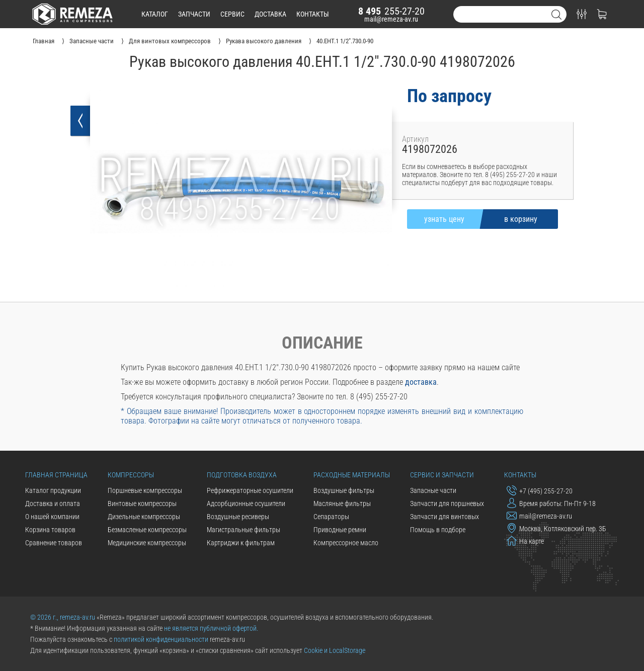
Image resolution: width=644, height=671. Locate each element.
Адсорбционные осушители (246, 504)
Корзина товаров (50, 530)
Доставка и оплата (53, 504)
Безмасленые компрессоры (147, 530)
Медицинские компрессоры (147, 543)
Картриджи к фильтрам (241, 543)
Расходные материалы (352, 475)
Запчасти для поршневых (447, 504)
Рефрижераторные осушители (250, 490)
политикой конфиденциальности (161, 639)
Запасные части (433, 490)
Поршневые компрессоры (145, 490)
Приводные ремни (340, 530)
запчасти (194, 14)
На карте (525, 541)
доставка (270, 14)
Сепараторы (331, 517)
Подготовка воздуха (242, 475)
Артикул (415, 139)
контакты (313, 14)
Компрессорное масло (346, 543)
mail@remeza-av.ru (391, 19)
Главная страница (56, 475)
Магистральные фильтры (244, 530)
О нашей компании (52, 517)
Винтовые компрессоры (142, 504)
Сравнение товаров (54, 543)
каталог (155, 14)
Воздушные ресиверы (238, 517)
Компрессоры (131, 475)
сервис (232, 14)
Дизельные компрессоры (144, 517)
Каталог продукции (53, 490)
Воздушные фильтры (344, 490)
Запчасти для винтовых (445, 517)
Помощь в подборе (438, 530)
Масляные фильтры (342, 504)
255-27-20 (391, 11)
